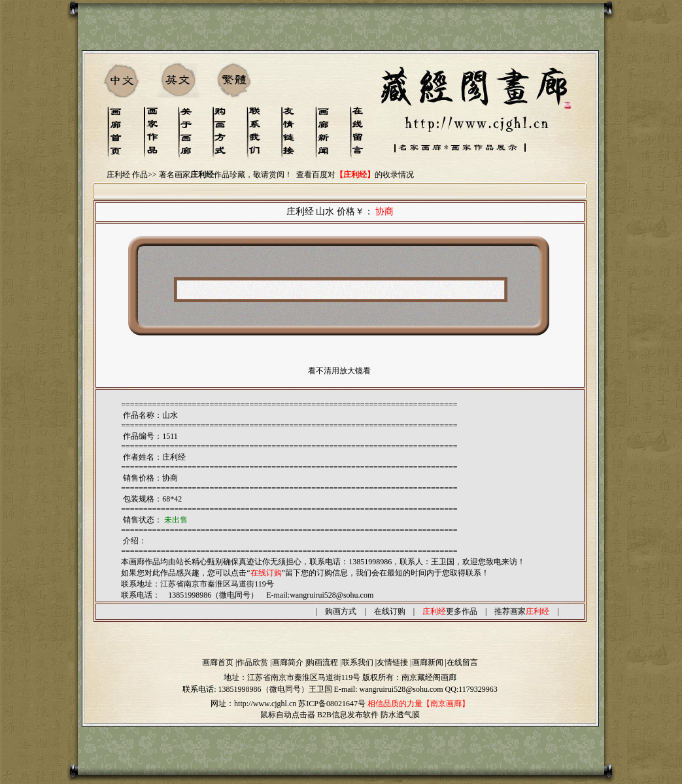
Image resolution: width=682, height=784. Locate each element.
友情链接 (392, 662)
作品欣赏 (252, 662)
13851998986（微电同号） (264, 689)
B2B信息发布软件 (348, 715)
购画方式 (341, 611)
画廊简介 (288, 662)
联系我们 (358, 662)
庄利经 (174, 457)
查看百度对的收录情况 (355, 175)
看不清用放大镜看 (339, 371)
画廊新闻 (428, 662)
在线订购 (390, 611)
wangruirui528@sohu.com (332, 595)
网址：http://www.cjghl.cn (253, 704)
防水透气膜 (400, 715)
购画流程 (322, 662)
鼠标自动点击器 (288, 715)
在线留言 (462, 662)
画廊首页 (218, 662)
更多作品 (450, 611)
